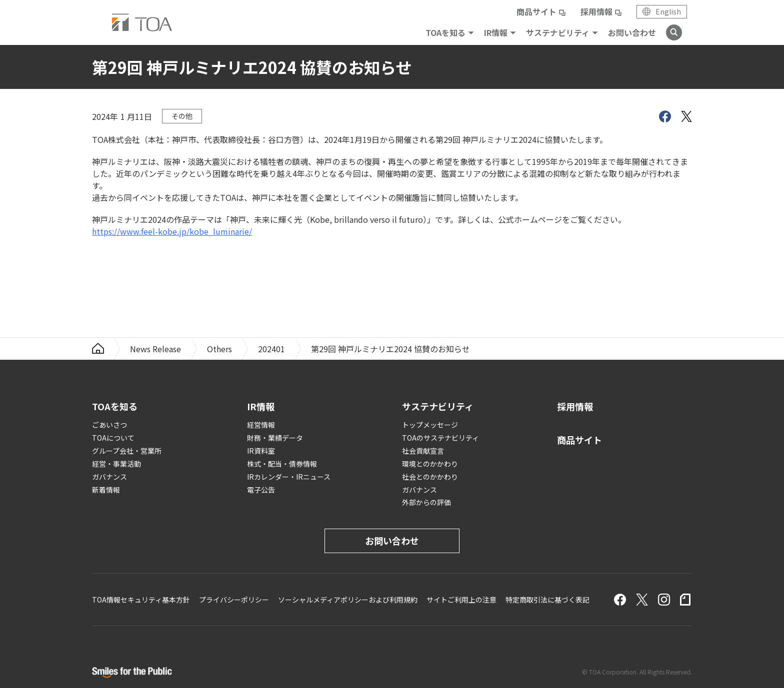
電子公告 (261, 490)
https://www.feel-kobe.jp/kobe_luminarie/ (172, 231)
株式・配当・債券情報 (282, 464)
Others (219, 349)
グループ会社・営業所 (127, 451)
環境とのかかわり (430, 464)
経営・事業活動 (116, 464)
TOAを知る (445, 32)
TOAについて (113, 438)
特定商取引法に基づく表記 (547, 600)
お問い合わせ (632, 32)
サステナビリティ (558, 32)
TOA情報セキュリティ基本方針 (141, 600)
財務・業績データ (275, 438)
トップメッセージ (430, 425)
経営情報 (261, 425)
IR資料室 (261, 451)
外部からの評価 (426, 502)
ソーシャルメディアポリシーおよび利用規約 (348, 600)
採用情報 (596, 11)
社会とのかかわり (430, 477)
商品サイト (536, 11)
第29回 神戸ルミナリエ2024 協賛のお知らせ (390, 349)
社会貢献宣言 (423, 451)
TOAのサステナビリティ (440, 438)
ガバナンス (109, 477)
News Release (155, 349)
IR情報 (496, 32)
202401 (271, 349)
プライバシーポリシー (234, 600)
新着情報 (106, 490)
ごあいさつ (109, 425)
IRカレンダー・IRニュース (289, 477)
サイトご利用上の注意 (461, 600)
